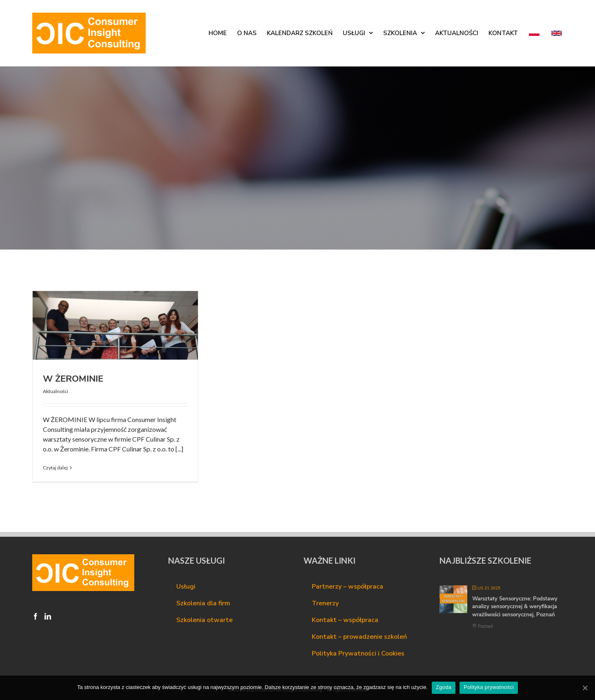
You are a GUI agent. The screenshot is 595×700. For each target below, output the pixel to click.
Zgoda (444, 687)
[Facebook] (36, 616)
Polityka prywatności (489, 687)
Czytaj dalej (55, 468)
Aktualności (56, 391)
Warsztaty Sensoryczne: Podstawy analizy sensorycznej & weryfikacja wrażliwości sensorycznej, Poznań (515, 607)
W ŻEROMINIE (73, 379)
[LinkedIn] (48, 616)
